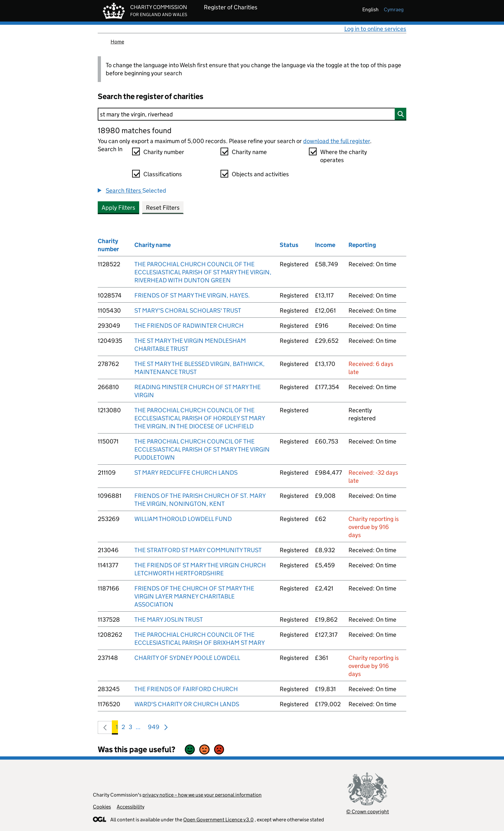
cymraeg (394, 9)
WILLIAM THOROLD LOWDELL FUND (183, 519)
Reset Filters (163, 208)
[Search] (252, 114)
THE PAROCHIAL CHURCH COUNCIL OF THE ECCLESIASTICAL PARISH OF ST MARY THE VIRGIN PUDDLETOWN (202, 449)
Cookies (102, 807)
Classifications (163, 174)
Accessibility (130, 807)
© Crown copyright (368, 812)
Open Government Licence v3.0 (218, 820)
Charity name (249, 152)
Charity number (164, 152)
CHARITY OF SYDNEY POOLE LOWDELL (187, 658)
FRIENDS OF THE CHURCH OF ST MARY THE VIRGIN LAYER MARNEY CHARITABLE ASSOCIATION (194, 596)
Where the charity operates (344, 156)
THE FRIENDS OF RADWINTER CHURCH (189, 326)
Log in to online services (375, 29)
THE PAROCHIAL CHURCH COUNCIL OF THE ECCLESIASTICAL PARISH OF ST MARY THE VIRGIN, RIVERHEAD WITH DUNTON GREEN (203, 272)
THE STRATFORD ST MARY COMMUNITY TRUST (198, 550)
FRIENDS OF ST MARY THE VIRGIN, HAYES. (192, 295)
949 (154, 728)
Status (289, 245)
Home (117, 42)
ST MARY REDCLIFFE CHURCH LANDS (186, 473)
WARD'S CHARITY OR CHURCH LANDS (187, 704)
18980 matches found (135, 130)
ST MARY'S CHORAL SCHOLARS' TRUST (188, 310)
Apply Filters (118, 208)
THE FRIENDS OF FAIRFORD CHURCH (186, 689)
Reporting (362, 245)
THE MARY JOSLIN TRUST (169, 620)
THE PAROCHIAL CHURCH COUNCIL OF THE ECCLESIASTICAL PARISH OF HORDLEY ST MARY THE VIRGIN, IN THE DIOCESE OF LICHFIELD (200, 418)
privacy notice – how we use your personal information (202, 795)
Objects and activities (260, 174)
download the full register (337, 141)
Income (325, 245)
